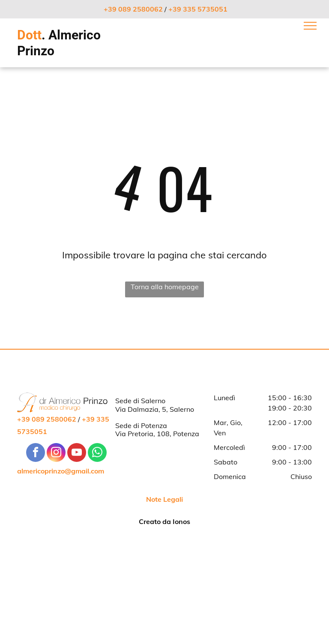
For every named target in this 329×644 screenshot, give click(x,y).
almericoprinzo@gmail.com (61, 471)
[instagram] (56, 454)
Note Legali (164, 499)
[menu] (310, 26)
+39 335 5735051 (198, 9)
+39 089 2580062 (133, 9)
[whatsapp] (97, 454)
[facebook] (36, 454)
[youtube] (77, 454)
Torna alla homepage (165, 287)
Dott (29, 35)
